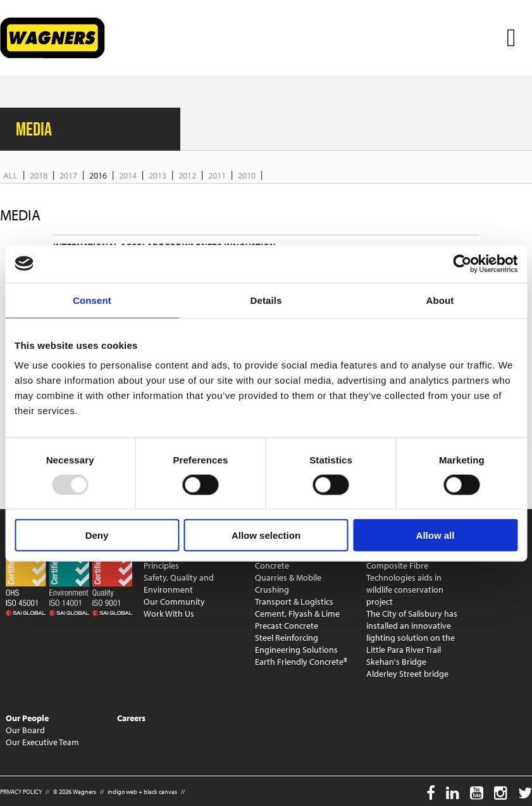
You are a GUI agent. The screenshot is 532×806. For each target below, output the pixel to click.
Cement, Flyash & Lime (297, 614)
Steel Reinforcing (287, 638)
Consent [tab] (92, 300)
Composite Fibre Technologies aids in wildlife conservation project (405, 583)
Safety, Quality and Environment (179, 583)
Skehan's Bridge (396, 662)
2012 (187, 175)
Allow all (436, 535)
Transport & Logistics (294, 601)
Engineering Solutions (296, 650)
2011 (217, 175)
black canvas (160, 792)
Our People (27, 718)
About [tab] (440, 300)
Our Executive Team (42, 742)
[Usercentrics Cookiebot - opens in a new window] (462, 263)
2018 (39, 175)
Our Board (25, 730)
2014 (128, 175)
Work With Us (169, 614)
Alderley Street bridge (407, 674)
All (10, 175)
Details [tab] (266, 300)
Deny (97, 535)
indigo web (122, 792)
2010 (247, 175)
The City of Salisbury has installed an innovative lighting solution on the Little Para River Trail (412, 632)
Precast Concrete (287, 626)
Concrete (272, 565)
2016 (98, 175)
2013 (158, 175)
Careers (131, 718)
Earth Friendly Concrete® (301, 662)
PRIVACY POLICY (21, 792)
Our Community (174, 601)
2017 (68, 175)
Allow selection (266, 535)
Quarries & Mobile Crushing (288, 583)
